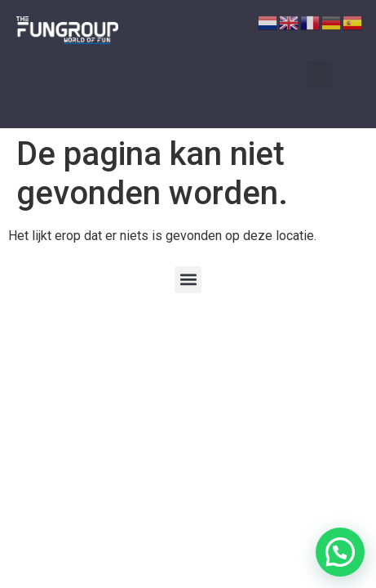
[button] (319, 74)
